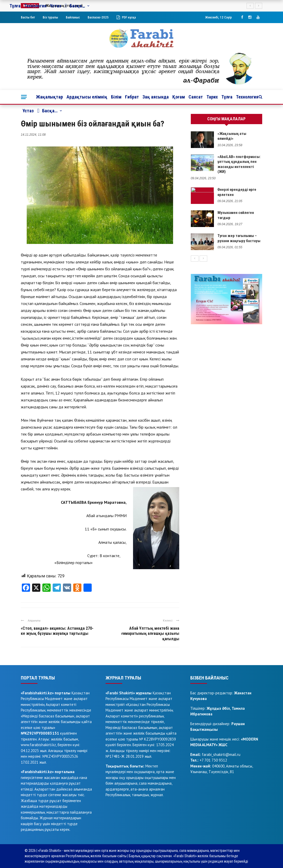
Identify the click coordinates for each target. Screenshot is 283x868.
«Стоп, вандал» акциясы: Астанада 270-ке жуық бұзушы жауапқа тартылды (57, 631)
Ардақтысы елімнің (87, 97)
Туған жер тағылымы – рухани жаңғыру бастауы (239, 238)
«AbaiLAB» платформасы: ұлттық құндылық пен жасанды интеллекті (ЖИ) (239, 164)
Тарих (212, 97)
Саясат (196, 97)
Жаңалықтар (49, 97)
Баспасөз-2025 (98, 17)
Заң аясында (156, 97)
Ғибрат (132, 97)
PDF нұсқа (126, 17)
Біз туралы (50, 17)
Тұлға (227, 97)
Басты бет (28, 17)
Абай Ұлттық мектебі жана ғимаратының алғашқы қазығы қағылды (150, 634)
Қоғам (179, 97)
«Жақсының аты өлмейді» (232, 136)
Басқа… (47, 111)
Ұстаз (28, 111)
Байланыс (73, 17)
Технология (247, 97)
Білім (116, 97)
